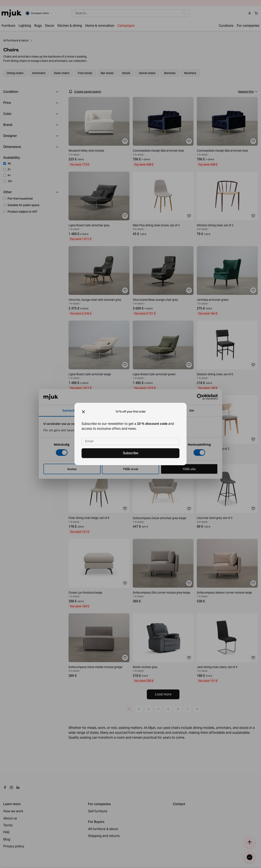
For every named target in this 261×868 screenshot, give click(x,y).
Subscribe (131, 453)
